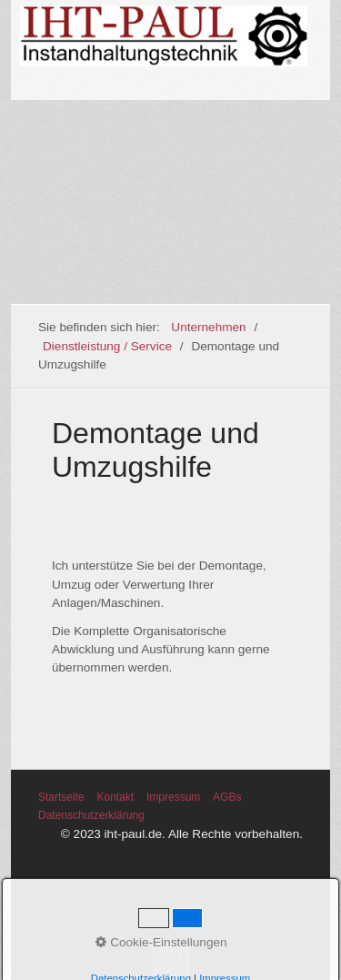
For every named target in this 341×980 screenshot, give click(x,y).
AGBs (227, 797)
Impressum (173, 797)
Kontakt (115, 797)
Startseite (61, 797)
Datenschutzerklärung (91, 815)
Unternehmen (208, 327)
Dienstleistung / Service (107, 346)
